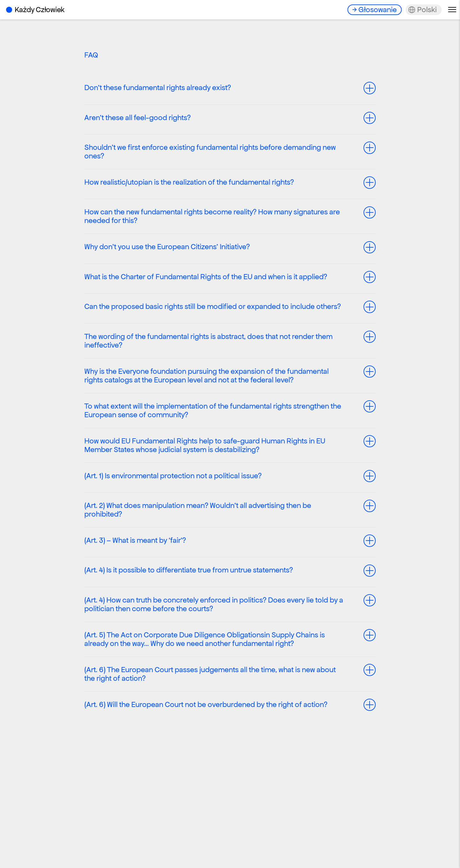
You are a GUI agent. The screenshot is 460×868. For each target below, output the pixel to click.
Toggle (370, 88)
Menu (452, 10)
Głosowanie (378, 10)
